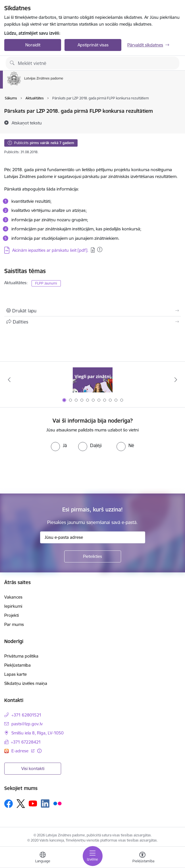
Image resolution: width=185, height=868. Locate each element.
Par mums (14, 624)
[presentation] (47, 472)
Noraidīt (33, 45)
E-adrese (20, 751)
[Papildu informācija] (39, 751)
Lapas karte (15, 674)
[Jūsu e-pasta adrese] (93, 537)
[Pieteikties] (93, 556)
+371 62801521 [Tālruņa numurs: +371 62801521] (26, 715)
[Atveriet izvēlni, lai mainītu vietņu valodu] (43, 858)
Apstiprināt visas (93, 45)
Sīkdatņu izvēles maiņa (26, 683)
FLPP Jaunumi (46, 283)
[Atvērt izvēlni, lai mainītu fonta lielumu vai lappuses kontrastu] (142, 858)
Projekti (12, 615)
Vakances (13, 597)
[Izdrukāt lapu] (92, 311)
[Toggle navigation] (93, 856)
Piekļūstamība (17, 665)
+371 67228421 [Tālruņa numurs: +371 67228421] (26, 742)
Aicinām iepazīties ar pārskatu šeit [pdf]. (50, 250)
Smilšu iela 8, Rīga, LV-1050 (38, 733)
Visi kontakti (33, 768)
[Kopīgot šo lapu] (92, 322)
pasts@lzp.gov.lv (27, 724)
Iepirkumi (13, 606)
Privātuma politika (21, 656)
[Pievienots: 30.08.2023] (100, 249)
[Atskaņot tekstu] (27, 123)
